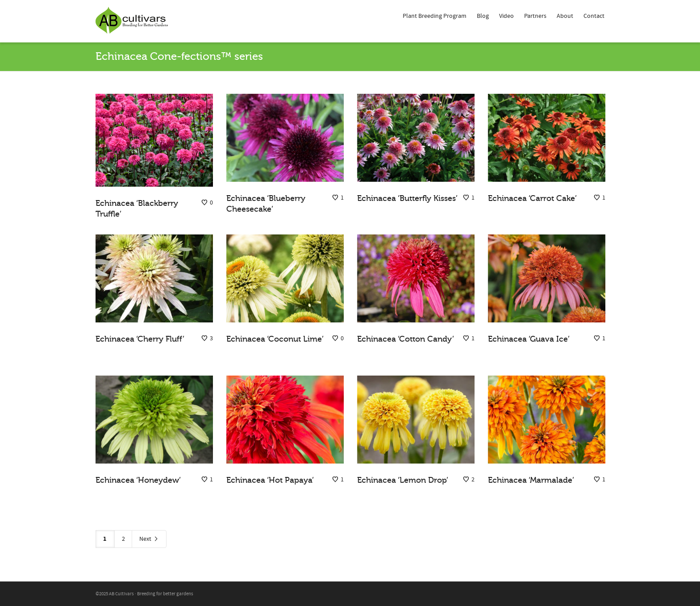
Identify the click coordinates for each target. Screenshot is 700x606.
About (565, 16)
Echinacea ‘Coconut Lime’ (275, 339)
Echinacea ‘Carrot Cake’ (532, 198)
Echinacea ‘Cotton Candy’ (406, 339)
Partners (535, 16)
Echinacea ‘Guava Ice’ (529, 339)
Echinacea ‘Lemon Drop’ (403, 480)
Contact (594, 16)
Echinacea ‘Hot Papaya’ (270, 480)
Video (506, 16)
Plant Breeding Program (435, 16)
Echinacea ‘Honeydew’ (138, 480)
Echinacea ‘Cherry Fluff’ (140, 339)
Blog (483, 16)
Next (149, 539)
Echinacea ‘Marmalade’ (531, 480)
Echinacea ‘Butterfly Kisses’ (407, 198)
